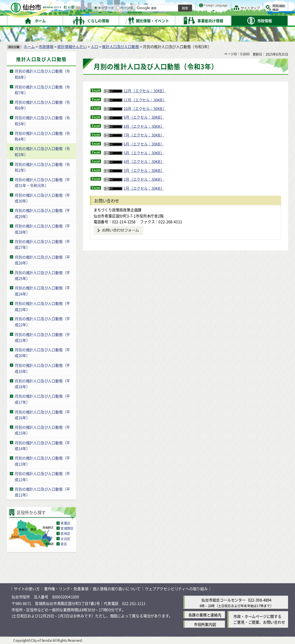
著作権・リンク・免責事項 (66, 589)
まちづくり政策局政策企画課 (118, 209)
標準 (230, 6)
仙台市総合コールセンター (224, 600)
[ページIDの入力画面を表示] (178, 20)
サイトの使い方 (27, 589)
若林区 (65, 533)
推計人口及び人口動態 (120, 46)
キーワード (164, 20)
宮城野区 (67, 528)
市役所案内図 (205, 624)
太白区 (65, 538)
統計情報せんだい (72, 46)
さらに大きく (240, 13)
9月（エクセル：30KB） (134, 117)
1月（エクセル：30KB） (134, 188)
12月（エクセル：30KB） (135, 91)
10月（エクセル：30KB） (135, 108)
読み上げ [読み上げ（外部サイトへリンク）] (189, 6)
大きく (222, 13)
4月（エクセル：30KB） (134, 161)
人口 (94, 46)
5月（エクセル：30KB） (134, 152)
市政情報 (46, 46)
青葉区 (65, 523)
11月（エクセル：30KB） (135, 99)
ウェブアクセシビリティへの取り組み (176, 589)
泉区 (64, 544)
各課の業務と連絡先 (205, 614)
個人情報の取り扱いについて (117, 589)
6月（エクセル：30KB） (134, 144)
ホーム (29, 46)
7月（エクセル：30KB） (134, 135)
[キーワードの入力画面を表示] (156, 20)
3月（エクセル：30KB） (134, 170)
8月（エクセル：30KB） (134, 126)
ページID (185, 20)
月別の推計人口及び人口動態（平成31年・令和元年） (42, 182)
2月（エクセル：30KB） (134, 179)
